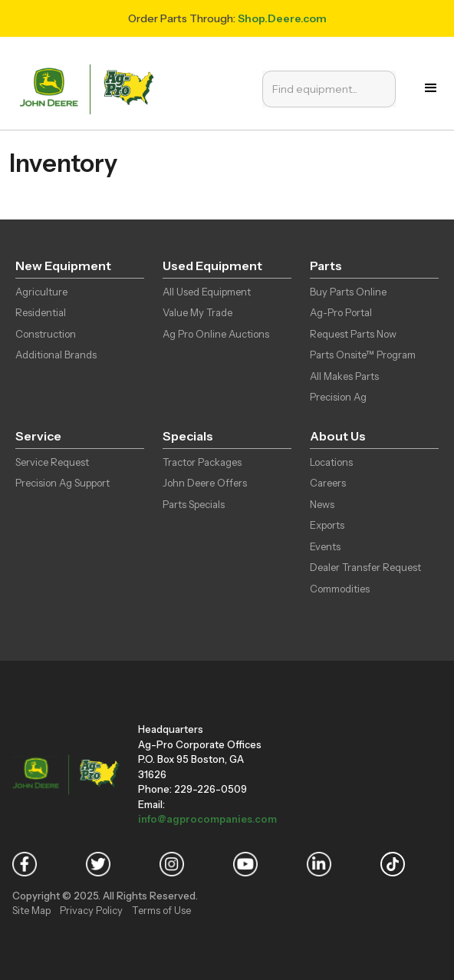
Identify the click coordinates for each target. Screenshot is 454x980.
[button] (431, 88)
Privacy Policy (91, 910)
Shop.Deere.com (282, 18)
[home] (90, 88)
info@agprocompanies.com (207, 819)
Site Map (31, 910)
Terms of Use (161, 910)
